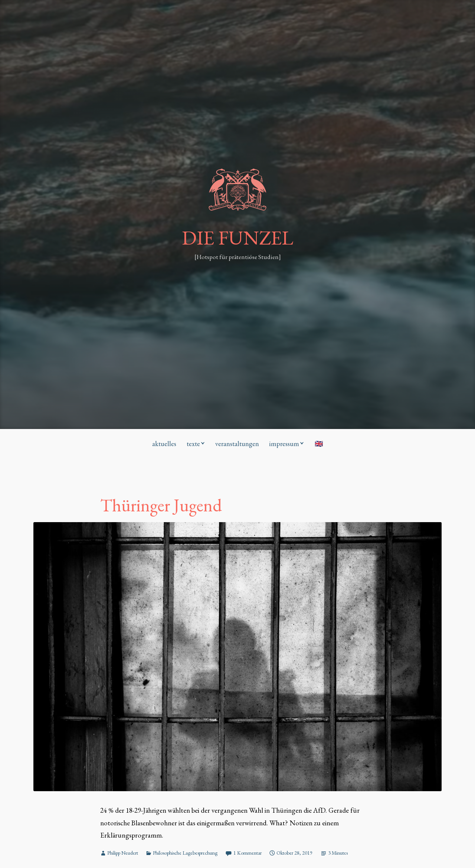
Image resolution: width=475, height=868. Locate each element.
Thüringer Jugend (161, 505)
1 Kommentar (248, 853)
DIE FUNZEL (237, 238)
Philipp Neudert (123, 853)
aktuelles (164, 444)
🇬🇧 (319, 444)
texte (193, 444)
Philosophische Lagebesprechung (185, 853)
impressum (284, 444)
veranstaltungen (237, 444)
